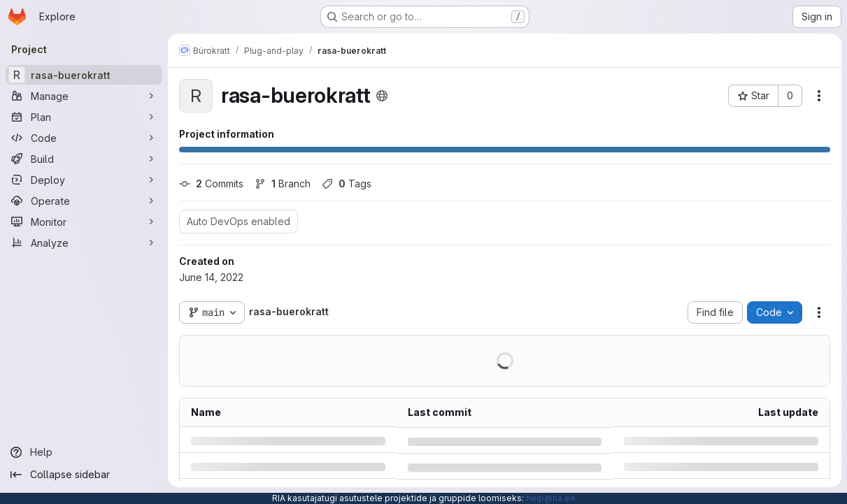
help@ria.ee (551, 498)
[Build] (84, 159)
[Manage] (84, 96)
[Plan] (84, 117)
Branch (283, 183)
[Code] (84, 138)
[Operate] (84, 201)
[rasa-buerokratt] (84, 75)
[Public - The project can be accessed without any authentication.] (382, 96)
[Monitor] (84, 222)
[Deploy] (84, 180)
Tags (347, 183)
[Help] (84, 452)
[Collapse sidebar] (84, 475)
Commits (211, 183)
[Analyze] (84, 243)
